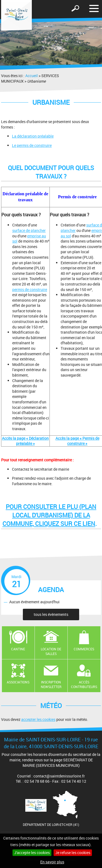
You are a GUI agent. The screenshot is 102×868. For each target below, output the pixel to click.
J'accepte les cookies (32, 853)
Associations (18, 682)
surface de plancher (29, 230)
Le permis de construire (32, 145)
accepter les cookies (38, 719)
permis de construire (30, 289)
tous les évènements (51, 614)
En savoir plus (52, 862)
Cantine (18, 649)
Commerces (84, 649)
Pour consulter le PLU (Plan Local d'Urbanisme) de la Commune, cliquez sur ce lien (49, 515)
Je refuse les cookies (73, 853)
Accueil (32, 76)
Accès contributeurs (84, 684)
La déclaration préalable (33, 136)
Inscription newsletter (51, 684)
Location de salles (51, 651)
